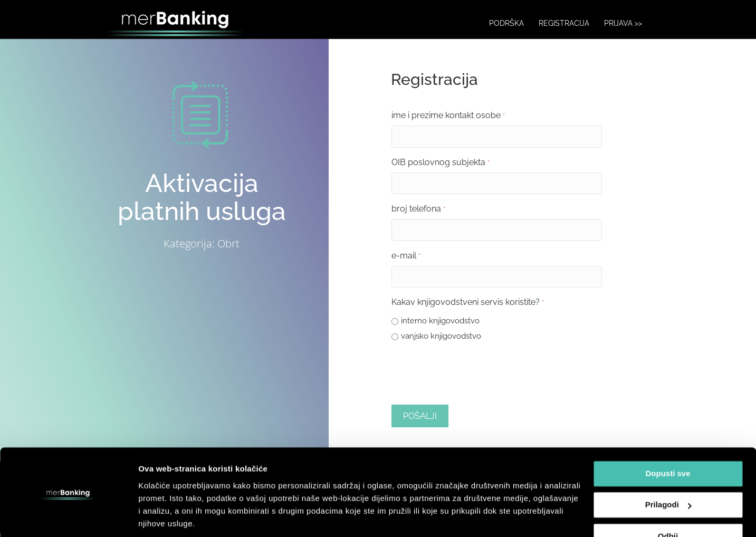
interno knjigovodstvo (440, 325)
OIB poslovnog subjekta (440, 170)
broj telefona (418, 215)
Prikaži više (160, 516)
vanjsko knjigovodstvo (441, 340)
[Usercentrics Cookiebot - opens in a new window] (68, 516)
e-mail (406, 261)
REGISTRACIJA (575, 23)
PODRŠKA (517, 23)
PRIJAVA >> (634, 23)
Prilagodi (668, 468)
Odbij (668, 500)
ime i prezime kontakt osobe (448, 124)
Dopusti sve (668, 437)
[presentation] (472, 377)
